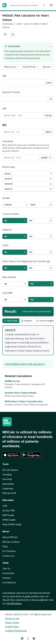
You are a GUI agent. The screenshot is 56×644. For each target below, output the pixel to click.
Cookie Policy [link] (12, 627)
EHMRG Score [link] (12, 381)
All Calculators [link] (10, 470)
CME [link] (5, 506)
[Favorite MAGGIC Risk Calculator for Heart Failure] (5, 34)
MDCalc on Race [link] (11, 542)
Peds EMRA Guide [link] (12, 524)
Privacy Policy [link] (12, 623)
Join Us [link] (6, 569)
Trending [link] (7, 475)
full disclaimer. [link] (14, 603)
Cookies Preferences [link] (16, 631)
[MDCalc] (4, 5)
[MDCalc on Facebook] (34, 638)
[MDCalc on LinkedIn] (22, 638)
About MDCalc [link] (10, 537)
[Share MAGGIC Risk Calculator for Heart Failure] (13, 34)
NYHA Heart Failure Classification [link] (24, 401)
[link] (11, 455)
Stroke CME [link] (9, 511)
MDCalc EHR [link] (9, 493)
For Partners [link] (9, 551)
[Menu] (51, 5)
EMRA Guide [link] (9, 520)
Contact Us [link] (8, 556)
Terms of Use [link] (12, 618)
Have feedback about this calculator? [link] (25, 364)
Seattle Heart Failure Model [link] (21, 393)
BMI (4, 125)
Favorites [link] (7, 479)
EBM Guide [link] (8, 515)
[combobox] (25, 5)
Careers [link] (7, 578)
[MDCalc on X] (28, 638)
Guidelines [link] (8, 488)
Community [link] (8, 573)
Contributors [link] (9, 582)
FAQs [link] (5, 547)
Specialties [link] (8, 484)
